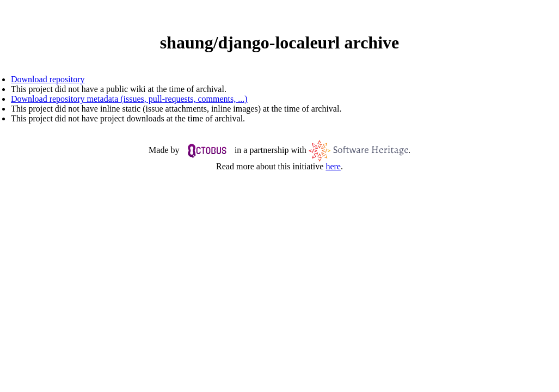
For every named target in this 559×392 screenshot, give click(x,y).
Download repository (48, 79)
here (333, 166)
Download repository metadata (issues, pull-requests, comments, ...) (129, 99)
